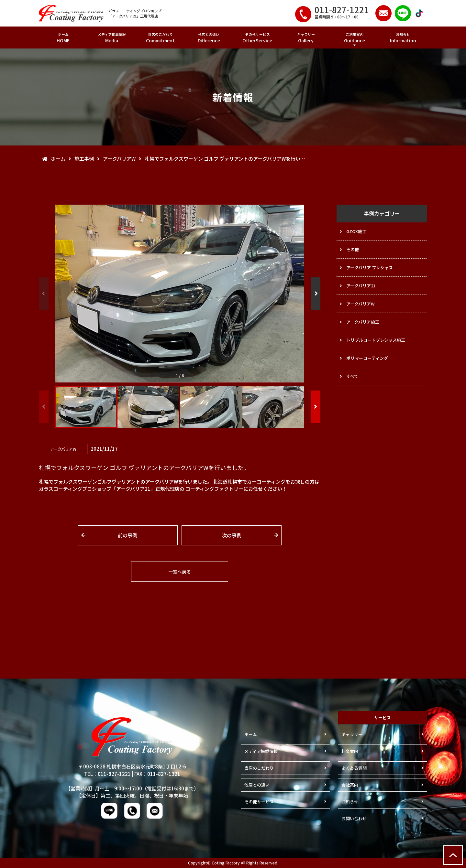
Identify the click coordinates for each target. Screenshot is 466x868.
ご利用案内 (354, 38)
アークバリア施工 (363, 322)
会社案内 (350, 785)
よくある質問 (354, 768)
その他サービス (257, 38)
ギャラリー (306, 38)
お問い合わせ (354, 818)
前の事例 (128, 535)
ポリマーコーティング (367, 358)
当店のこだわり (160, 38)
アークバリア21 (361, 286)
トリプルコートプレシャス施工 (376, 340)
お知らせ (403, 38)
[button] (316, 294)
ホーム (63, 38)
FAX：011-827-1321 (157, 774)
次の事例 (232, 535)
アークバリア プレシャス (370, 268)
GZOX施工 (356, 231)
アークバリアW (361, 304)
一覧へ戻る (180, 572)
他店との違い (209, 38)
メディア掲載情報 (112, 38)
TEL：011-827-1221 (107, 774)
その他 (353, 249)
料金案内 (350, 751)
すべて (352, 376)
